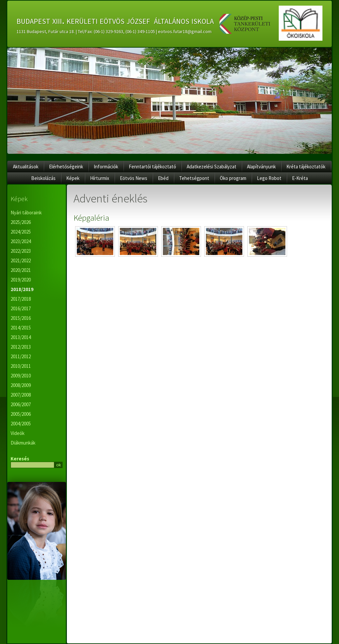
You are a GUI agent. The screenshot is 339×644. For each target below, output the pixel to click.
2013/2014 (21, 337)
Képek (73, 178)
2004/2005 (21, 424)
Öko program (233, 178)
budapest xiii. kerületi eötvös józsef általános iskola (115, 20)
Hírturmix (100, 178)
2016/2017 (21, 308)
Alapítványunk (261, 167)
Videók (18, 433)
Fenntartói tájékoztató (152, 167)
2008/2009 (21, 385)
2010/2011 (21, 366)
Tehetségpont (194, 178)
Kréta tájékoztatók (306, 167)
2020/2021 (21, 270)
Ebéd (163, 178)
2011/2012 (21, 356)
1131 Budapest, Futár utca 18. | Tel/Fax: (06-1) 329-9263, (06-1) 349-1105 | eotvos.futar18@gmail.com (114, 31)
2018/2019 (22, 289)
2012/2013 (21, 347)
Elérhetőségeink (66, 167)
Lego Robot (269, 178)
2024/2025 (21, 232)
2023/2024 (21, 241)
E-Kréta (300, 178)
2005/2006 (21, 414)
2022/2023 (21, 251)
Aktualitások (26, 167)
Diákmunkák (23, 443)
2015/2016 (21, 318)
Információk (106, 167)
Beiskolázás (43, 178)
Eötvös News (134, 178)
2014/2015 (21, 328)
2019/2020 (21, 280)
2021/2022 (21, 260)
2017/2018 (21, 299)
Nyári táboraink (26, 213)
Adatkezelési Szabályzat (212, 167)
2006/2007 (21, 404)
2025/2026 (21, 222)
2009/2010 (21, 376)
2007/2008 (21, 395)
